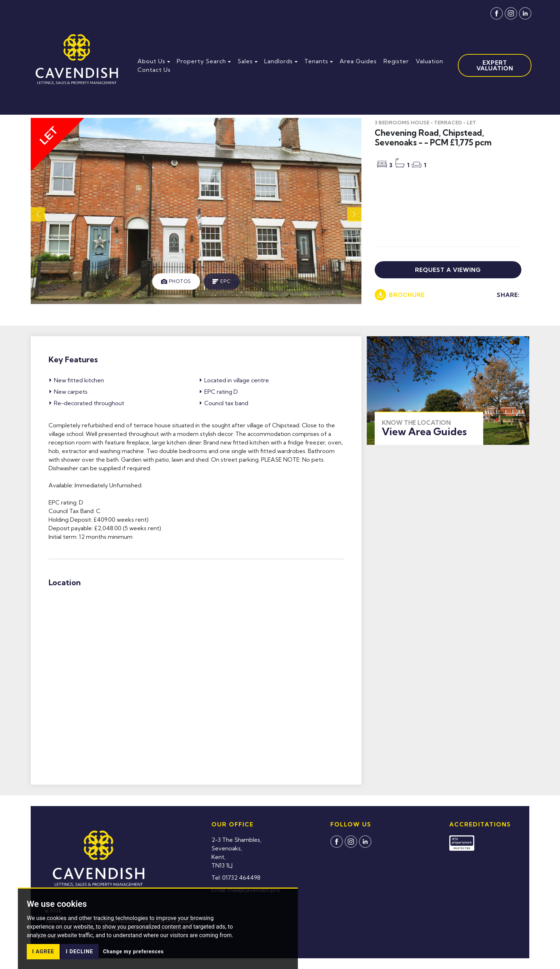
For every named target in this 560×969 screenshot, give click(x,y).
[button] (354, 214)
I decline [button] (79, 951)
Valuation (429, 61)
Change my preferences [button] (133, 951)
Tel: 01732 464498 (236, 878)
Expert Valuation (495, 65)
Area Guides (358, 61)
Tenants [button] (319, 61)
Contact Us (154, 70)
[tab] (176, 282)
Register (396, 61)
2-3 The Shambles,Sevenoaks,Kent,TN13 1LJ (236, 853)
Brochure (400, 295)
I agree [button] (43, 951)
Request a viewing (448, 270)
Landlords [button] (281, 61)
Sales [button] (247, 61)
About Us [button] (154, 61)
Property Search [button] (204, 61)
